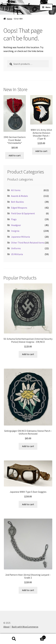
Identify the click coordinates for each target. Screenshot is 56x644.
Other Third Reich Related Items (28, 243)
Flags (14, 219)
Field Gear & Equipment (23, 213)
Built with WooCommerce (25, 627)
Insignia (15, 231)
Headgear (16, 225)
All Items (16, 190)
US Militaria (17, 254)
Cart (37, 637)
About (7, 627)
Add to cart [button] (15, 155)
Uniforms (16, 248)
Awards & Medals (19, 196)
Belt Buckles (17, 202)
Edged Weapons (19, 208)
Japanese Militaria (20, 237)
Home (9, 19)
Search (14, 639)
